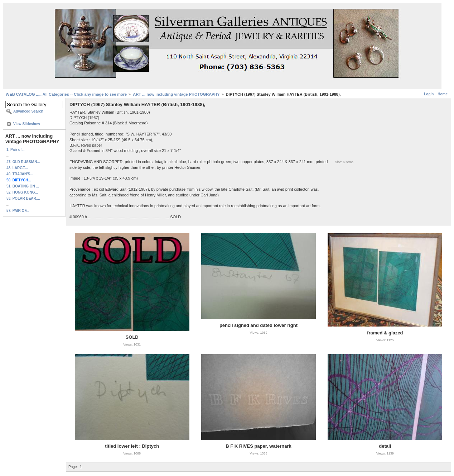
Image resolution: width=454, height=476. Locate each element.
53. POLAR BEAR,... (23, 198)
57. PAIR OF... (18, 211)
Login (429, 94)
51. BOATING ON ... (23, 186)
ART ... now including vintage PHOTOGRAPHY (176, 94)
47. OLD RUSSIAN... (23, 162)
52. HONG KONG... (22, 192)
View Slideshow (27, 124)
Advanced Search (28, 111)
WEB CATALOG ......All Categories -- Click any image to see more (66, 94)
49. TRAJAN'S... (20, 174)
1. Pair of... (16, 150)
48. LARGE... (17, 168)
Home (443, 94)
